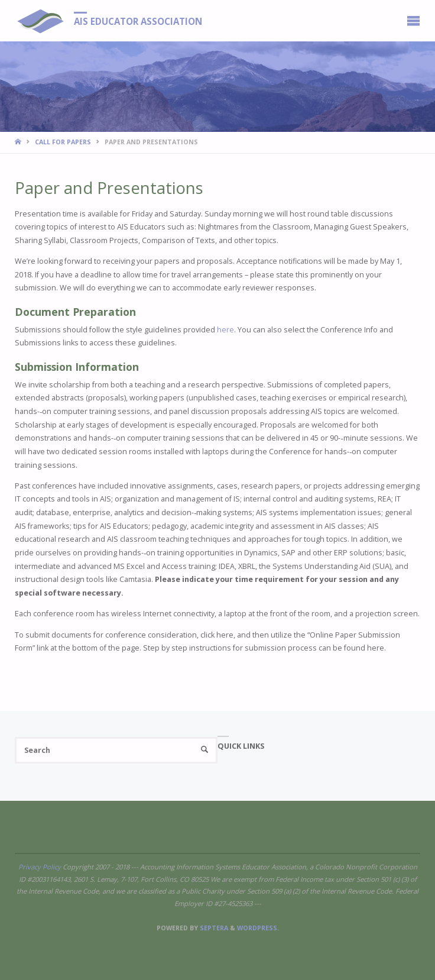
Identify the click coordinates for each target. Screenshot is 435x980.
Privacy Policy (40, 867)
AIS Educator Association (138, 21)
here (225, 330)
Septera (213, 928)
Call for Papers (63, 142)
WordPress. (258, 928)
